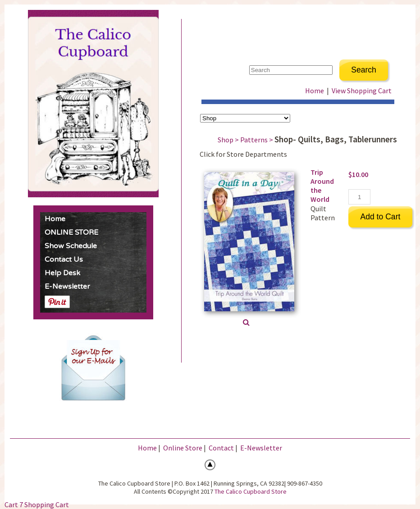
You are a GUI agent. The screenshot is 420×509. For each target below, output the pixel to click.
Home (55, 219)
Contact (221, 448)
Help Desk (62, 273)
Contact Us (64, 259)
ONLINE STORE (71, 232)
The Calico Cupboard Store (251, 491)
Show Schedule (71, 246)
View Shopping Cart (362, 91)
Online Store (183, 448)
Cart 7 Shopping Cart (37, 504)
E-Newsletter (67, 286)
